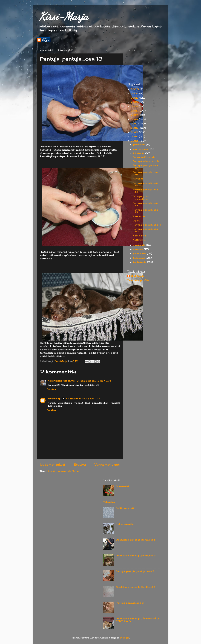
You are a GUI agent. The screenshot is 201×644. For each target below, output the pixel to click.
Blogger (125, 638)
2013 (135, 141)
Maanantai (122, 486)
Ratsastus (109, 502)
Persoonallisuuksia (144, 157)
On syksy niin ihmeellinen (141, 198)
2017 (135, 124)
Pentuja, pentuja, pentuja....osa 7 (135, 571)
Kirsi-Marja (64, 16)
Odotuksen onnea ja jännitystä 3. (136, 556)
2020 (135, 111)
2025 (135, 89)
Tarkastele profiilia (138, 280)
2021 (135, 106)
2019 (135, 115)
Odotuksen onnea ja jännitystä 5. (136, 540)
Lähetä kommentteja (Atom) (63, 471)
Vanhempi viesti (107, 465)
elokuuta (139, 249)
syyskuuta (140, 245)
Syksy (136, 221)
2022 (135, 102)
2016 (135, 128)
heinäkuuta (140, 254)
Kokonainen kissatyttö (61, 381)
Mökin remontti (125, 508)
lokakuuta (139, 153)
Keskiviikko (139, 240)
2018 (135, 119)
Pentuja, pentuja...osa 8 (130, 603)
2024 (135, 94)
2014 (135, 137)
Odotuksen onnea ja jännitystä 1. (136, 587)
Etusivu (80, 465)
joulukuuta (140, 145)
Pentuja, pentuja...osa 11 (147, 225)
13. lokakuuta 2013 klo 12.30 (84, 399)
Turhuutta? (139, 216)
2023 (135, 98)
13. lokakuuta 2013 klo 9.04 (93, 381)
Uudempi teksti (52, 465)
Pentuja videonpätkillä (146, 161)
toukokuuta (140, 262)
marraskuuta (141, 149)
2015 (135, 132)
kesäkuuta (139, 258)
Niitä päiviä (139, 236)
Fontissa (138, 179)
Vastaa (52, 389)
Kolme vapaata (125, 524)
